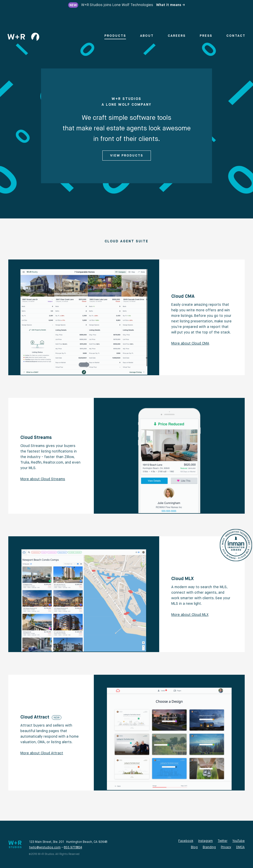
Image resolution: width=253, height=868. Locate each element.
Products (115, 36)
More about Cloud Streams (43, 479)
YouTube (239, 841)
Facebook (186, 841)
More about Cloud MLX (190, 615)
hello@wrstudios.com (45, 848)
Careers (177, 36)
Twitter (223, 841)
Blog (194, 847)
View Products (127, 156)
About (147, 36)
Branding (209, 847)
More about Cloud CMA (190, 344)
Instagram (205, 841)
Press (206, 36)
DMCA (240, 847)
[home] (23, 37)
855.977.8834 (73, 848)
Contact (236, 36)
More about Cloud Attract (42, 753)
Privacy (226, 847)
